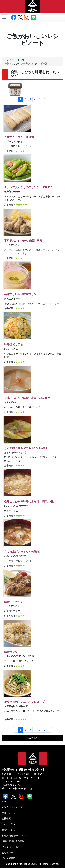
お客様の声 (7, 853)
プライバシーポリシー (13, 847)
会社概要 (6, 819)
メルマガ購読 (9, 858)
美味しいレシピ (10, 813)
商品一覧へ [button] (32, 738)
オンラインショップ (12, 807)
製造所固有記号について (14, 836)
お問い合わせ (9, 830)
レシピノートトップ (14, 60)
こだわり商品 (9, 824)
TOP (4, 802)
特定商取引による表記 (13, 841)
